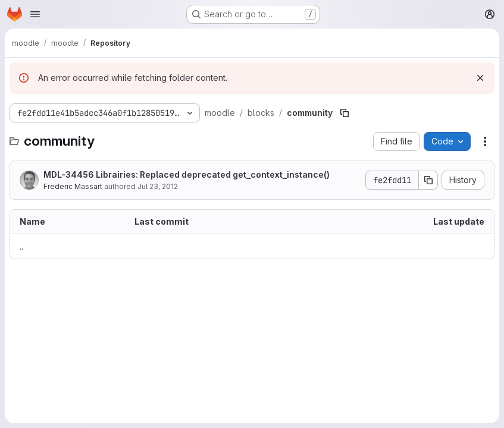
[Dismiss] (480, 78)
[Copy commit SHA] (428, 180)
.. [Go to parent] (21, 246)
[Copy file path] (345, 113)
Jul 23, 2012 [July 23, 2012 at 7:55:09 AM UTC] (158, 186)
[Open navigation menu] (35, 14)
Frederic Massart (73, 186)
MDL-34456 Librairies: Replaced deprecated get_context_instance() (187, 174)
